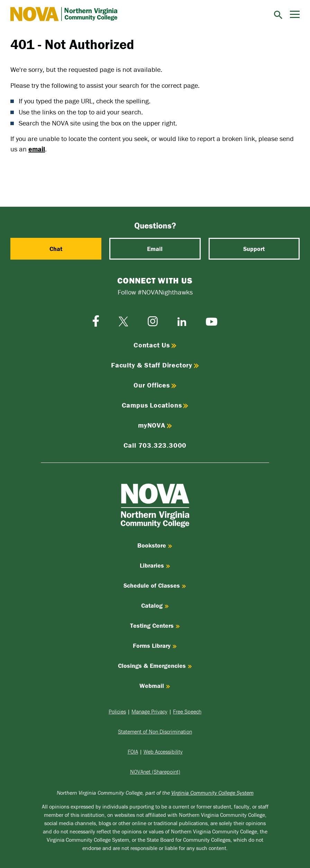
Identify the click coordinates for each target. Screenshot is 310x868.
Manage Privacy (149, 711)
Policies (117, 711)
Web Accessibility (163, 752)
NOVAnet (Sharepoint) (155, 772)
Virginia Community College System (212, 793)
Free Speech (187, 711)
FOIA (133, 752)
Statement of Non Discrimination (155, 731)
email (37, 149)
